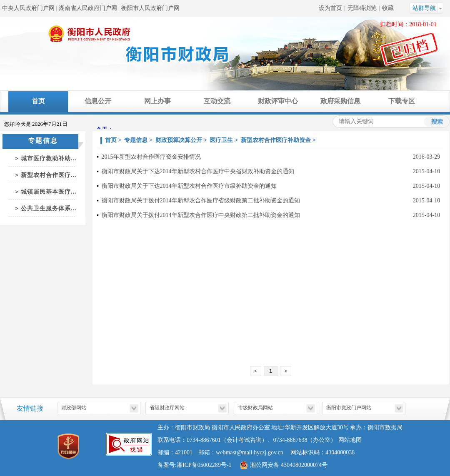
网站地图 (350, 440)
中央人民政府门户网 (28, 8)
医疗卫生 (221, 140)
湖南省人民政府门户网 (88, 8)
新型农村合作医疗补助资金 (276, 140)
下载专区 (402, 101)
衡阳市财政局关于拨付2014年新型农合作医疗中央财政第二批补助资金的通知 (201, 215)
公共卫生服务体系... (49, 208)
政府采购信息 (340, 101)
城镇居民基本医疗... (49, 192)
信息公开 (98, 101)
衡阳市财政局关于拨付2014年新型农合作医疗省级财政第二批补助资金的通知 (201, 201)
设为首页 (330, 8)
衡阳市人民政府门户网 (150, 8)
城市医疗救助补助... (49, 158)
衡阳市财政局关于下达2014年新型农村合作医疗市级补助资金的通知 (189, 186)
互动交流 (217, 101)
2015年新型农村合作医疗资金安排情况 (151, 157)
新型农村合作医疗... (49, 175)
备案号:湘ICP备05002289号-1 (194, 465)
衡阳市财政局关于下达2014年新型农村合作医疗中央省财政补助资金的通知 (198, 171)
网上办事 (157, 101)
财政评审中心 (278, 101)
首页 (38, 101)
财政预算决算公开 (179, 140)
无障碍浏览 (362, 8)
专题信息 (136, 140)
